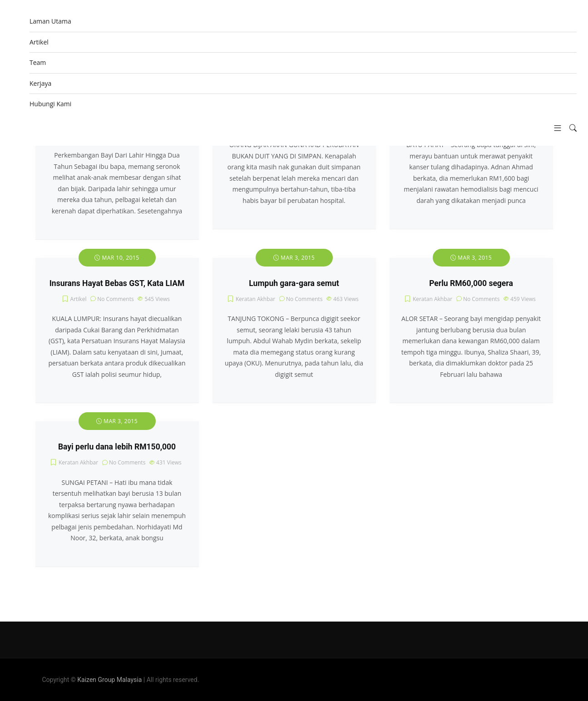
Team (38, 62)
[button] (554, 128)
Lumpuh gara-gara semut (294, 283)
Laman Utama (50, 21)
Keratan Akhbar (255, 299)
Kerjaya (40, 83)
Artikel (39, 42)
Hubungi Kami (50, 104)
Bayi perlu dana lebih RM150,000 (117, 447)
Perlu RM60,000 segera (471, 283)
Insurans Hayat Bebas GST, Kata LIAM (117, 283)
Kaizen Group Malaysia (109, 680)
